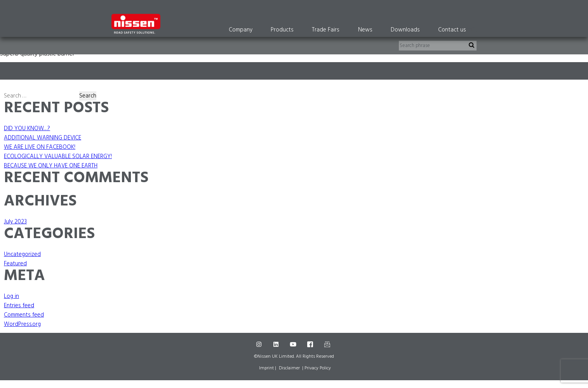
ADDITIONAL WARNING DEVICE (43, 138)
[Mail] (328, 345)
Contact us (452, 30)
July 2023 (15, 222)
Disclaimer (289, 368)
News (365, 30)
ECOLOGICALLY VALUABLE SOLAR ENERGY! (58, 157)
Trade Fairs (326, 30)
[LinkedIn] (277, 345)
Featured (15, 264)
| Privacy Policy (317, 368)
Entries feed (19, 306)
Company (241, 30)
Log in (11, 296)
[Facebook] (311, 345)
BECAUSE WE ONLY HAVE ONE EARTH (51, 166)
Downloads (405, 30)
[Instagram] (260, 345)
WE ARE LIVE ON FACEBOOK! (40, 147)
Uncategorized (22, 254)
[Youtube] (294, 345)
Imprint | (268, 368)
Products (282, 30)
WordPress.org (22, 324)
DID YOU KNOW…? (27, 129)
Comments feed (24, 315)
